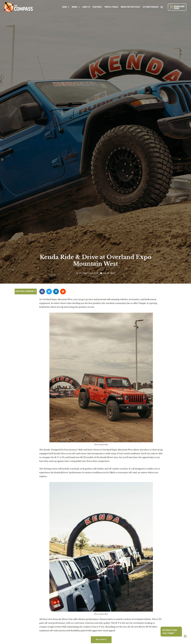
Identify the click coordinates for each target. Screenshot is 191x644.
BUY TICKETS (101, 640)
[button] (66, 7)
